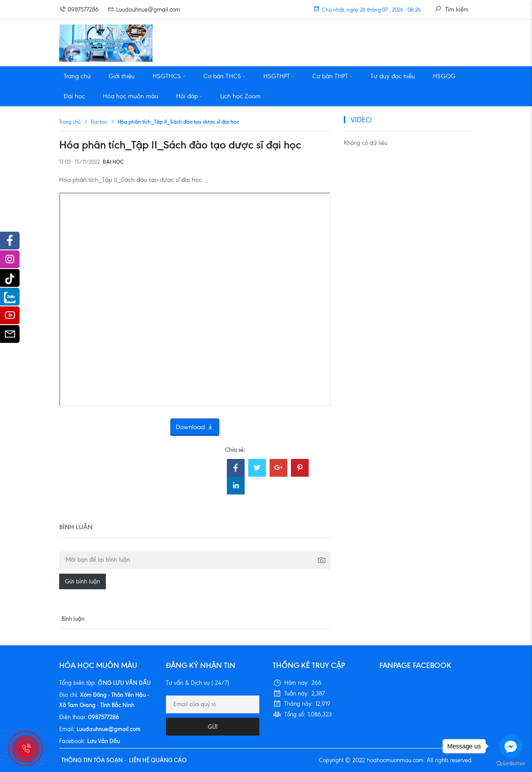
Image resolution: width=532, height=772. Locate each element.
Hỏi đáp (189, 96)
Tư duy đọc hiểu (393, 76)
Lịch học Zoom (240, 96)
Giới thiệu (122, 76)
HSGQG (444, 76)
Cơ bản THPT (332, 76)
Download (195, 427)
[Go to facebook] (511, 746)
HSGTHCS (169, 76)
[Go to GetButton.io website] (511, 763)
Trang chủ (77, 76)
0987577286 (79, 10)
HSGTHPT (279, 76)
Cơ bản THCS (224, 76)
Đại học (74, 96)
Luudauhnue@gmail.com (144, 10)
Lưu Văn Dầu (104, 741)
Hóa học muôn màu (131, 96)
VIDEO (361, 120)
